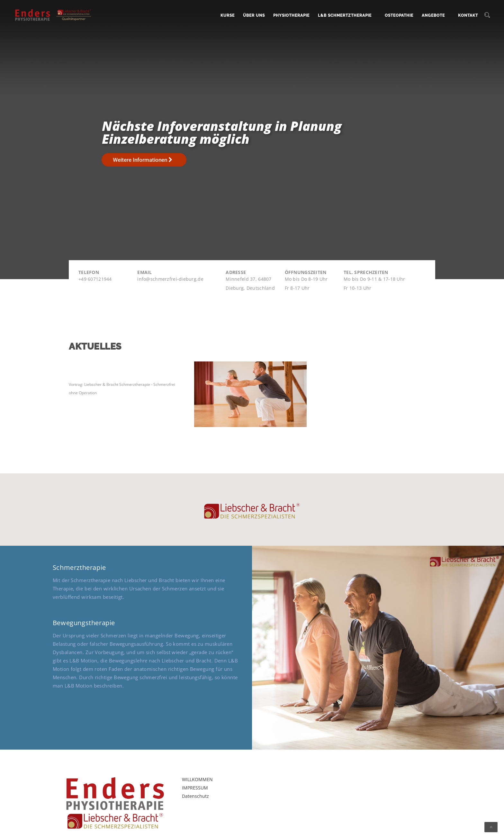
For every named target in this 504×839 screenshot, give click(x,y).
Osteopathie (399, 15)
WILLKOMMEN (197, 779)
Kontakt (468, 15)
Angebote (433, 15)
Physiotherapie (291, 15)
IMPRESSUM (195, 788)
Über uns (254, 15)
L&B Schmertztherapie (345, 15)
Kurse (228, 15)
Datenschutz (195, 796)
